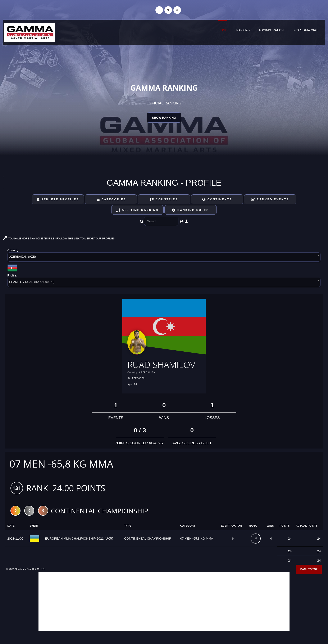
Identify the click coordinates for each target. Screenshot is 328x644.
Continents (217, 199)
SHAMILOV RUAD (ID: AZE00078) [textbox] (32, 282)
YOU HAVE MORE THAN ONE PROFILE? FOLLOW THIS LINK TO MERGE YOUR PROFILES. (59, 239)
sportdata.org (305, 30)
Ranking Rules (191, 210)
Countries (164, 199)
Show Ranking (164, 118)
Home (223, 30)
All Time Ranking (138, 210)
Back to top (309, 582)
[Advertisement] (164, 614)
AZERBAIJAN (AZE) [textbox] (22, 257)
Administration (271, 30)
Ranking (243, 30)
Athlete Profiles (58, 199)
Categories (111, 199)
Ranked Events (270, 199)
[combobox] (164, 258)
